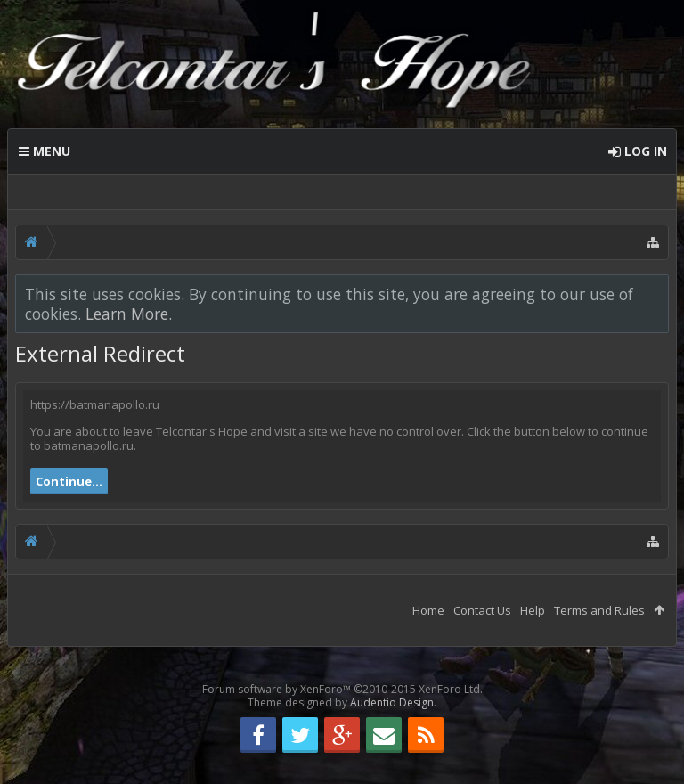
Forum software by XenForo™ (342, 689)
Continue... (69, 481)
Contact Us (482, 610)
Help (533, 610)
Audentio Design (392, 702)
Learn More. (129, 314)
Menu (45, 151)
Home (428, 610)
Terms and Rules (599, 610)
